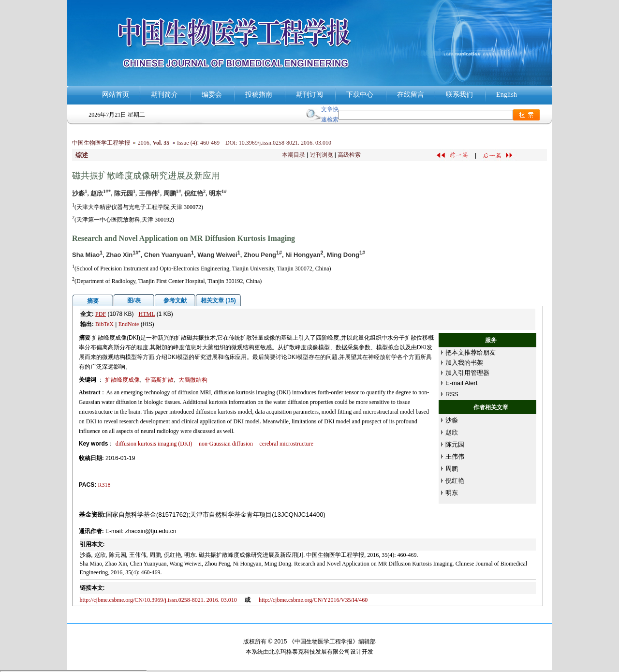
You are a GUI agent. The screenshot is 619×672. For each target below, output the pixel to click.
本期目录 (294, 155)
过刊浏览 (322, 155)
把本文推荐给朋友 (471, 352)
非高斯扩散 (159, 380)
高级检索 (349, 155)
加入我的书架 (464, 363)
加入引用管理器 (467, 373)
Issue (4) (187, 143)
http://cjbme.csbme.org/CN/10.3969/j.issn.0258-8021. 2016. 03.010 (158, 600)
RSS (452, 394)
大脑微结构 (193, 380)
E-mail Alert (461, 383)
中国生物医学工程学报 (101, 143)
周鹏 (452, 469)
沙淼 (452, 420)
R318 (104, 485)
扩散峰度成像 (122, 380)
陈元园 (455, 444)
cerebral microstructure (286, 444)
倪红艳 (455, 481)
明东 (452, 493)
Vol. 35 (161, 143)
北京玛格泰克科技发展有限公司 (309, 652)
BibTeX (104, 324)
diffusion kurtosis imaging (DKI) (154, 444)
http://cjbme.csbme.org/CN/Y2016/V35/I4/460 (313, 600)
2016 (144, 143)
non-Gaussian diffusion (226, 444)
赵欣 (452, 432)
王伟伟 (455, 456)
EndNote (129, 324)
